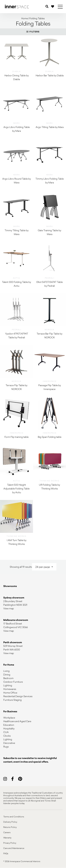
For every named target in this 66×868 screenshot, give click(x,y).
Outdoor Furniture (13, 682)
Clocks (7, 736)
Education (9, 725)
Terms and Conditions (14, 817)
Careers (7, 832)
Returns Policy (10, 827)
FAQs (6, 853)
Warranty (7, 838)
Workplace (9, 718)
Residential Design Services (18, 696)
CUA (6, 732)
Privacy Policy (10, 843)
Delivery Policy (10, 822)
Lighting (8, 685)
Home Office (10, 693)
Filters (33, 32)
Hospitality (9, 728)
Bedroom (8, 678)
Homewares (10, 689)
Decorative (9, 743)
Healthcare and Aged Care (17, 721)
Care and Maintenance (14, 848)
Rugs (6, 747)
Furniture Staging (12, 700)
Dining (7, 675)
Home (25, 18)
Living (6, 671)
